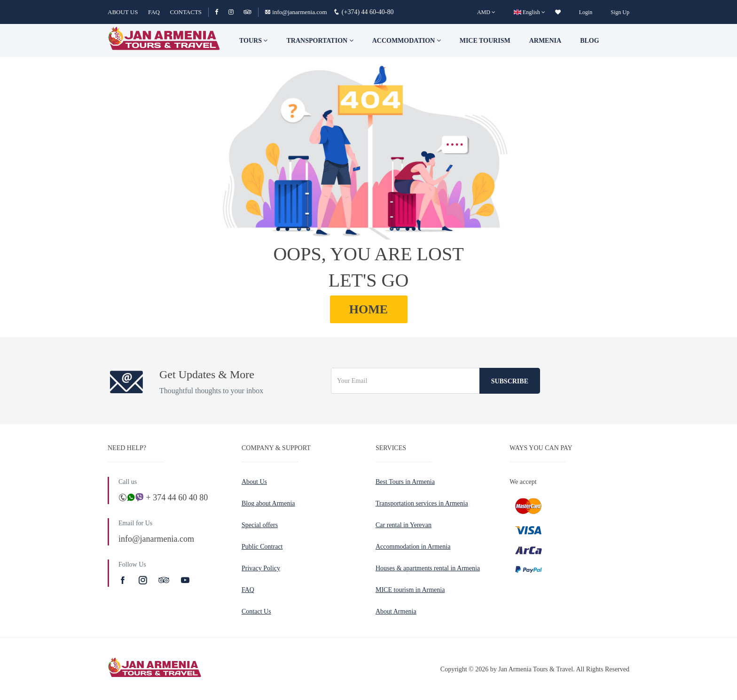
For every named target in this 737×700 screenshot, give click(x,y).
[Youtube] (185, 580)
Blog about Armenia (268, 503)
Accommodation (407, 41)
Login (586, 12)
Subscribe (510, 381)
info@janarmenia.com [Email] (297, 12)
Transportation (320, 41)
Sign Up (620, 12)
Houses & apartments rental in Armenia (428, 568)
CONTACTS (186, 12)
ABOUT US (123, 12)
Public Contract (262, 547)
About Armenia (396, 611)
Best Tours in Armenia (405, 482)
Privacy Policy (261, 568)
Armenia (545, 41)
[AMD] (486, 12)
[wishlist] (558, 12)
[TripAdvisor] (247, 12)
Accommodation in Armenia (413, 547)
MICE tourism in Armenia (410, 590)
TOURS (253, 41)
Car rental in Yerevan (404, 525)
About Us (254, 482)
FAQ (154, 12)
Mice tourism (485, 41)
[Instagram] (235, 12)
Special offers (260, 525)
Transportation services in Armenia (422, 503)
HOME (368, 309)
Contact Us (256, 611)
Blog (589, 41)
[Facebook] (221, 12)
